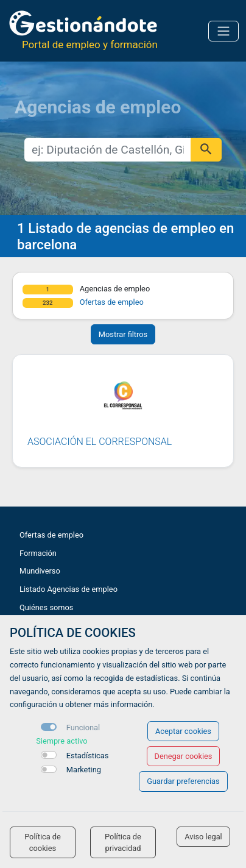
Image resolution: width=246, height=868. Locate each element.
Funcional (83, 727)
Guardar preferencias (183, 781)
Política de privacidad (123, 842)
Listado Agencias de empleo (69, 589)
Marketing (84, 770)
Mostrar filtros (123, 334)
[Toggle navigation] (223, 31)
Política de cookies (43, 842)
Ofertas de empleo (112, 302)
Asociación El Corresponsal (100, 442)
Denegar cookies (184, 756)
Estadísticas (88, 756)
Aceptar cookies (183, 731)
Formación (38, 553)
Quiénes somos (46, 607)
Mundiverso (40, 571)
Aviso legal (203, 837)
